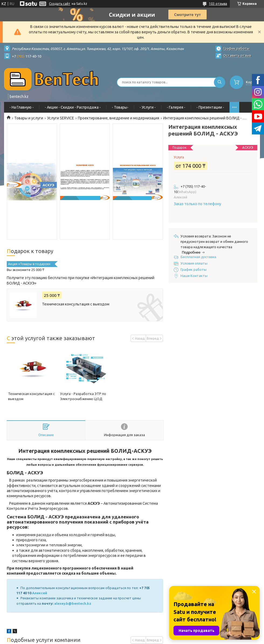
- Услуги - (148, 107)
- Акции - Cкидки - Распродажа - (73, 107)
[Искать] (220, 82)
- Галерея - (176, 107)
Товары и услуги (29, 118)
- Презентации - (210, 107)
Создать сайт (60, 4)
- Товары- (120, 107)
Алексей (40, 593)
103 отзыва (218, 4)
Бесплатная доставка (198, 257)
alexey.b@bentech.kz (73, 603)
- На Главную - (22, 107)
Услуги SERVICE (61, 118)
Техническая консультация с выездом (76, 304)
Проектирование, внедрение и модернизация (119, 118)
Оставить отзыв (237, 55)
